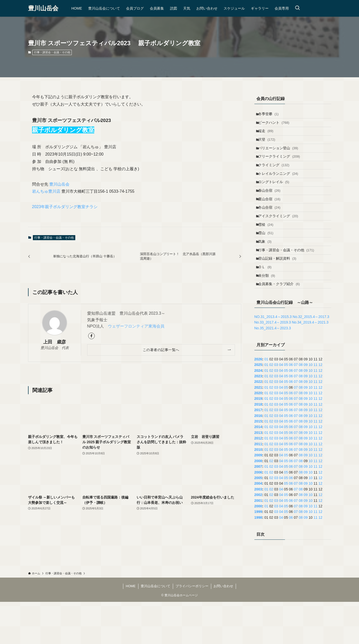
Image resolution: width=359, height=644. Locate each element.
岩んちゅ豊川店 (46, 191)
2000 (258, 548)
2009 (258, 497)
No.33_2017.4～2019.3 (273, 364)
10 (310, 407)
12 (320, 407)
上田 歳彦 (55, 342)
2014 (258, 469)
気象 (267, 273)
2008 (258, 503)
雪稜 (268, 252)
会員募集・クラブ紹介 (281, 325)
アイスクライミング (280, 241)
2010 (258, 492)
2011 (258, 486)
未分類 (269, 314)
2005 (258, 520)
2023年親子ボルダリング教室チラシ (65, 207)
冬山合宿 (272, 231)
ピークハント (276, 126)
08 (301, 407)
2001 (258, 542)
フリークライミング (281, 167)
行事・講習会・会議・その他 (52, 52)
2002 (258, 537)
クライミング (276, 178)
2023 (258, 418)
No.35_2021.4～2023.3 (273, 370)
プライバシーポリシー (192, 628)
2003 (258, 531)
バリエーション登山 (280, 157)
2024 (258, 412)
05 (286, 407)
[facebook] (91, 336)
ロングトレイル (276, 199)
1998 (258, 559)
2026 (258, 401)
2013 (258, 475)
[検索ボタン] (297, 8)
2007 (258, 509)
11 (316, 407)
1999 (258, 554)
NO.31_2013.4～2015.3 (273, 359)
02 (271, 407)
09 (306, 407)
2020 (258, 435)
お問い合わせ (223, 628)
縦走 (268, 136)
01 (266, 401)
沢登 (269, 146)
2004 (258, 526)
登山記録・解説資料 (280, 293)
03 (276, 407)
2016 (258, 458)
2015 (258, 463)
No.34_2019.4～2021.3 (310, 364)
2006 (258, 514)
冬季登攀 (271, 115)
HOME (131, 628)
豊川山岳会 (43, 8)
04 (281, 407)
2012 (258, 480)
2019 (258, 441)
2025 (258, 407)
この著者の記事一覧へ (161, 350)
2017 (258, 452)
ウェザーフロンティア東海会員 (136, 326)
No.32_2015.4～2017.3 (311, 359)
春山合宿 (272, 209)
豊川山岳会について (155, 628)
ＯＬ (267, 304)
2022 (258, 424)
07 (296, 407)
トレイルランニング (280, 188)
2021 (258, 429)
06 (291, 407)
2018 (258, 447)
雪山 (268, 262)
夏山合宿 (272, 220)
